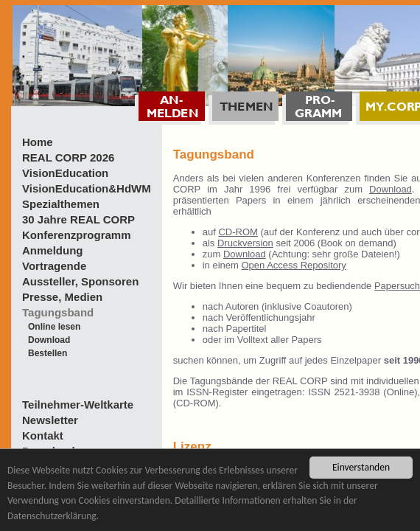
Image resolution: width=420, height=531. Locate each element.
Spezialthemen (61, 204)
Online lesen (54, 327)
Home (38, 142)
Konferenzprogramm (77, 235)
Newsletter (50, 420)
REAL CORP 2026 (68, 157)
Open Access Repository (293, 265)
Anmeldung (53, 250)
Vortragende (54, 266)
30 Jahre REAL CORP (78, 219)
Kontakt (43, 435)
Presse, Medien (62, 297)
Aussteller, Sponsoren (80, 281)
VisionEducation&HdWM (87, 188)
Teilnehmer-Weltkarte (78, 405)
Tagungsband (58, 312)
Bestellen (48, 353)
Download (49, 340)
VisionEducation (65, 173)
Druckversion (245, 243)
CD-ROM (238, 232)
